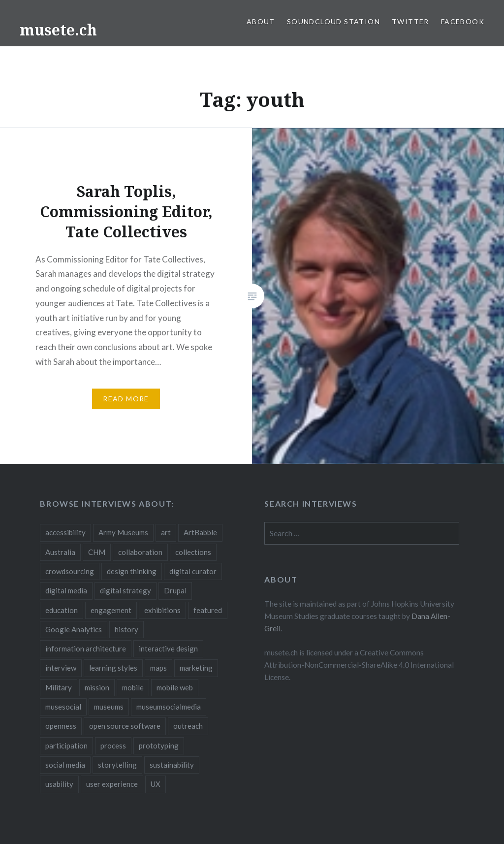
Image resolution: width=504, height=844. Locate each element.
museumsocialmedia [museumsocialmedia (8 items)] (169, 707)
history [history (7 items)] (126, 629)
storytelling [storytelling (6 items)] (117, 765)
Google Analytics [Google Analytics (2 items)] (74, 629)
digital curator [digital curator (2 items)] (193, 571)
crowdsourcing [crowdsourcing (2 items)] (70, 571)
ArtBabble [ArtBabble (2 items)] (200, 532)
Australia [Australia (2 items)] (60, 552)
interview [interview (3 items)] (61, 668)
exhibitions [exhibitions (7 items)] (162, 610)
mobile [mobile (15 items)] (133, 687)
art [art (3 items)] (166, 532)
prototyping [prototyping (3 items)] (159, 746)
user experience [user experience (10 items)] (112, 784)
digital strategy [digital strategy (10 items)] (126, 590)
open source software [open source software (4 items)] (125, 726)
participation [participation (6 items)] (66, 746)
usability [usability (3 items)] (59, 784)
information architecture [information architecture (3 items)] (86, 649)
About (261, 21)
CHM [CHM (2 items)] (97, 552)
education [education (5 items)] (62, 610)
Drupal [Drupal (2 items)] (175, 590)
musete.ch (58, 30)
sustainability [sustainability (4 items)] (172, 765)
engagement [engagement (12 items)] (111, 610)
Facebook (463, 21)
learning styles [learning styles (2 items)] (113, 668)
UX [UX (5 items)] (156, 784)
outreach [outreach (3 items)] (188, 726)
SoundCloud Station (333, 21)
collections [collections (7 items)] (193, 552)
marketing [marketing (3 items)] (196, 668)
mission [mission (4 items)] (97, 687)
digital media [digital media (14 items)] (66, 590)
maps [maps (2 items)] (158, 668)
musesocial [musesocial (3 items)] (63, 707)
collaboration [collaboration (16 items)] (140, 552)
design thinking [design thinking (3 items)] (132, 571)
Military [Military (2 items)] (59, 687)
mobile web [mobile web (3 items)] (175, 687)
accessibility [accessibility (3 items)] (65, 532)
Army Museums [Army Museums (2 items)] (123, 532)
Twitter (410, 21)
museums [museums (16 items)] (109, 707)
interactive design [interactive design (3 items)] (168, 649)
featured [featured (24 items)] (208, 610)
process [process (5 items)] (113, 746)
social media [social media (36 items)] (65, 765)
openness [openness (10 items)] (61, 726)
